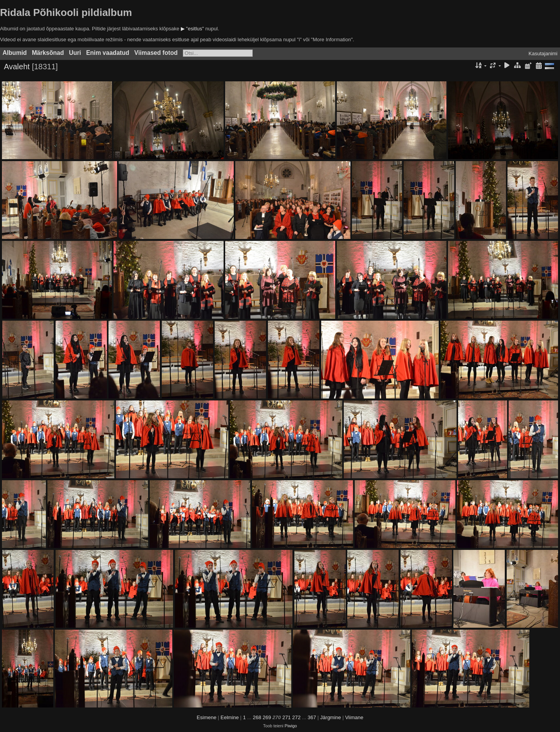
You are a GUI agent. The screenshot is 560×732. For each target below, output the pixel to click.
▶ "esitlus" (192, 29)
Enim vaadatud (108, 53)
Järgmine (330, 717)
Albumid (15, 53)
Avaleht (17, 67)
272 (296, 717)
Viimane (354, 717)
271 (287, 717)
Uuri (75, 53)
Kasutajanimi (543, 54)
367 (312, 717)
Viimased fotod (156, 53)
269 (267, 717)
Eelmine (230, 717)
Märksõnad (48, 53)
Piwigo (291, 726)
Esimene (207, 717)
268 (257, 717)
